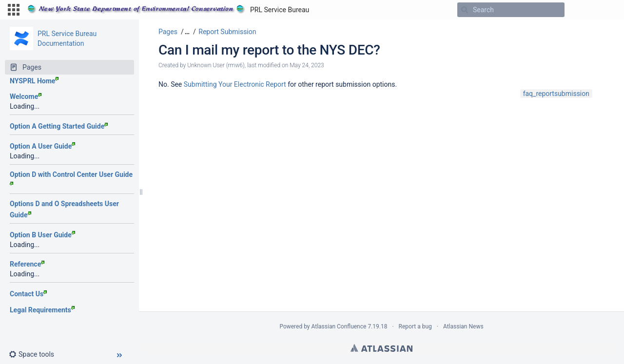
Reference (27, 264)
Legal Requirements (42, 310)
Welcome (26, 96)
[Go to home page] (168, 10)
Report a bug (415, 326)
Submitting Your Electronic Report (235, 84)
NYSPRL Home (34, 81)
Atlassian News (463, 326)
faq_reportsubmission (556, 94)
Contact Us (28, 294)
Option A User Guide (42, 146)
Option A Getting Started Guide (59, 126)
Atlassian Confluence (339, 326)
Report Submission (227, 32)
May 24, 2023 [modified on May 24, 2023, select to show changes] (307, 65)
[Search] (465, 10)
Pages (168, 32)
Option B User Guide (42, 235)
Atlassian (381, 348)
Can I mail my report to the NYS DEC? (269, 50)
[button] (14, 10)
